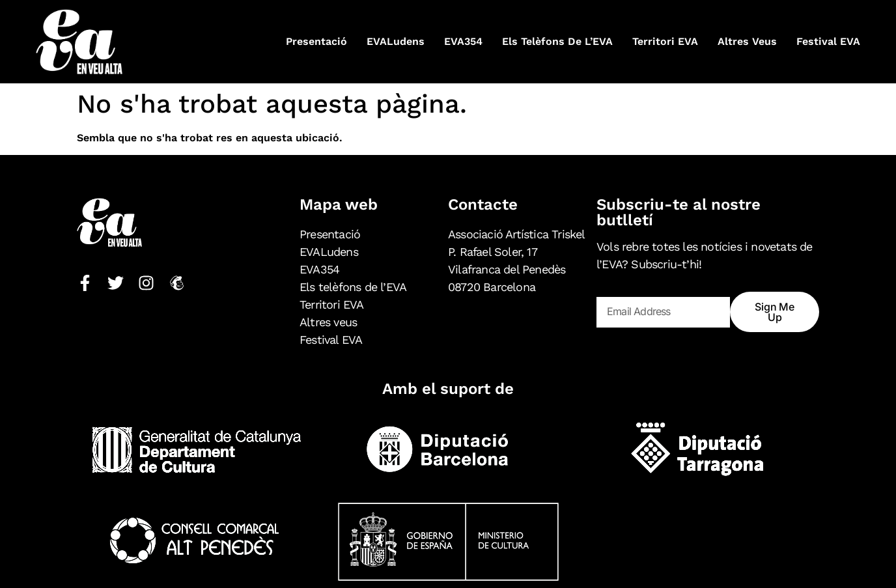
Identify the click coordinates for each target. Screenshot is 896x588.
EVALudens (396, 41)
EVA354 (463, 41)
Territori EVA (665, 41)
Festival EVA (828, 41)
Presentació (316, 41)
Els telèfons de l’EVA (557, 41)
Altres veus (747, 41)
